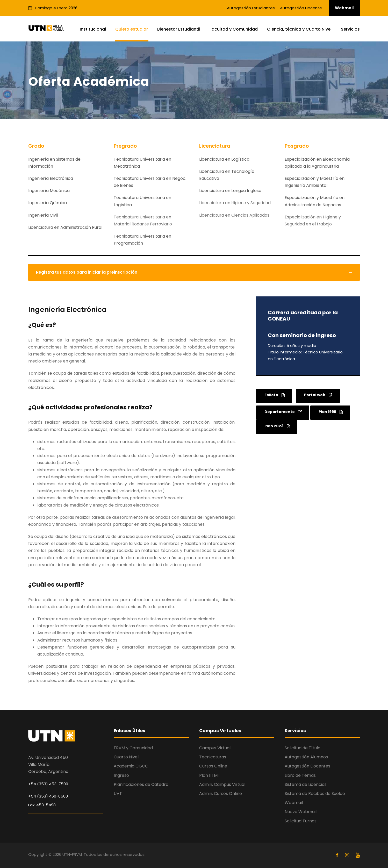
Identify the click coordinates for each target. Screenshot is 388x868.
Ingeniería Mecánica (49, 191)
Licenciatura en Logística (224, 159)
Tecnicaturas (213, 757)
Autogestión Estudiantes (251, 8)
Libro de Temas (300, 775)
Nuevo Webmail (301, 812)
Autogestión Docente (301, 8)
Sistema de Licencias (306, 784)
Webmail (344, 8)
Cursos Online (213, 766)
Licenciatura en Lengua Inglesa (230, 191)
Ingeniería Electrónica (51, 178)
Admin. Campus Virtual (222, 784)
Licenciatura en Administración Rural (65, 227)
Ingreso (121, 775)
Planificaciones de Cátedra (141, 784)
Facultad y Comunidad (234, 29)
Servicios (350, 29)
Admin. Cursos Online (221, 794)
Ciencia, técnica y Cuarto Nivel (299, 29)
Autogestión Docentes (307, 766)
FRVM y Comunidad (133, 748)
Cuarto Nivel (126, 757)
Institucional (93, 29)
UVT (118, 794)
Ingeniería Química (48, 203)
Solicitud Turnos (301, 821)
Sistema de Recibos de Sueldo (315, 794)
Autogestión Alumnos (306, 757)
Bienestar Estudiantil (179, 29)
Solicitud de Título (303, 748)
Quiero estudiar (132, 29)
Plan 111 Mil (209, 775)
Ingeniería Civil (43, 215)
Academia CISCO (131, 766)
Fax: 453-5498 (42, 805)
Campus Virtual (215, 748)
